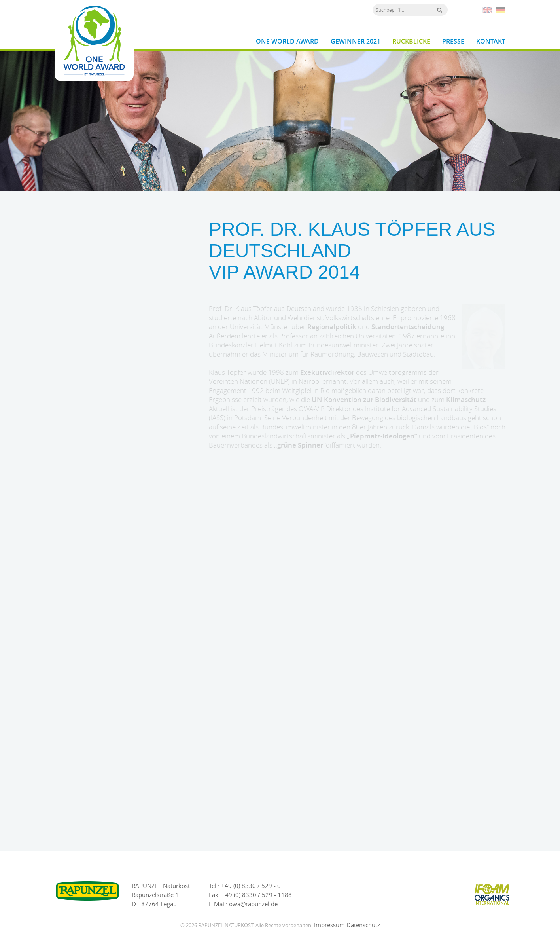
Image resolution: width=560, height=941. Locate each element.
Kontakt (491, 41)
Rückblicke (411, 41)
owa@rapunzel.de (253, 904)
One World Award (287, 41)
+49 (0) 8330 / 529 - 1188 (257, 895)
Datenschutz (363, 925)
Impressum (329, 925)
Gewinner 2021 (356, 41)
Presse (453, 41)
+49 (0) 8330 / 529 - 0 (251, 886)
